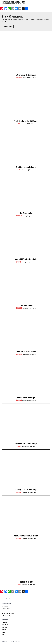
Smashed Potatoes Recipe (26, 351)
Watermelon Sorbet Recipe (26, 75)
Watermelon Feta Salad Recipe (26, 444)
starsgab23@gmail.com (29, 78)
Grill (19, 124)
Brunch (19, 308)
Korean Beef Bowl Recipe (26, 398)
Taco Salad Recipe (26, 582)
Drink (19, 170)
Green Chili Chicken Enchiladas (26, 259)
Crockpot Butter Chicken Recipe (26, 536)
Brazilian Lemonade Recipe (26, 167)
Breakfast (19, 216)
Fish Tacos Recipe (26, 213)
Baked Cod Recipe (26, 305)
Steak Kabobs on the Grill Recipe (26, 121)
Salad (19, 446)
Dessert (19, 78)
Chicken (19, 262)
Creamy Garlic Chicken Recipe (26, 490)
